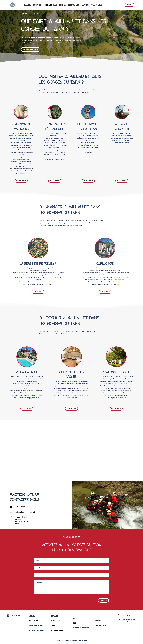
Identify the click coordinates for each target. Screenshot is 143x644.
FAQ (55, 5)
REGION (48, 5)
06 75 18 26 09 (20, 507)
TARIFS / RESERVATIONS (69, 5)
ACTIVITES (37, 5)
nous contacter (31, 49)
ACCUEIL (27, 5)
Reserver (129, 5)
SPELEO (54, 626)
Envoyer (103, 600)
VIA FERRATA (34, 621)
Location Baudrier (58, 630)
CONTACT (85, 5)
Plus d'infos (21, 181)
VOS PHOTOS (97, 5)
